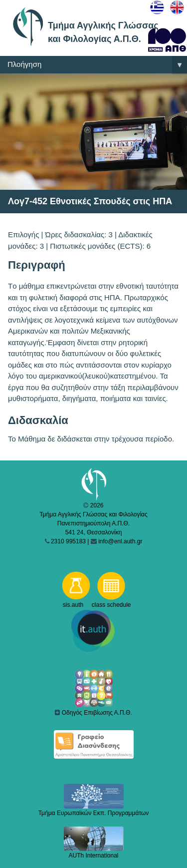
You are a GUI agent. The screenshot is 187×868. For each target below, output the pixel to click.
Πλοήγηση (97, 65)
